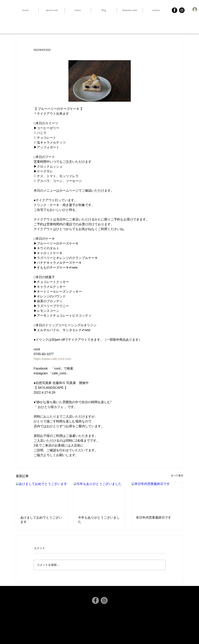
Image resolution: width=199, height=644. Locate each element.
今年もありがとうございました (99, 520)
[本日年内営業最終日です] (157, 497)
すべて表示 (177, 476)
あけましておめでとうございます (41, 520)
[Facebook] (175, 10)
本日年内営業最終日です (154, 517)
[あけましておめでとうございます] (42, 497)
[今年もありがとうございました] (99, 497)
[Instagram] (182, 10)
